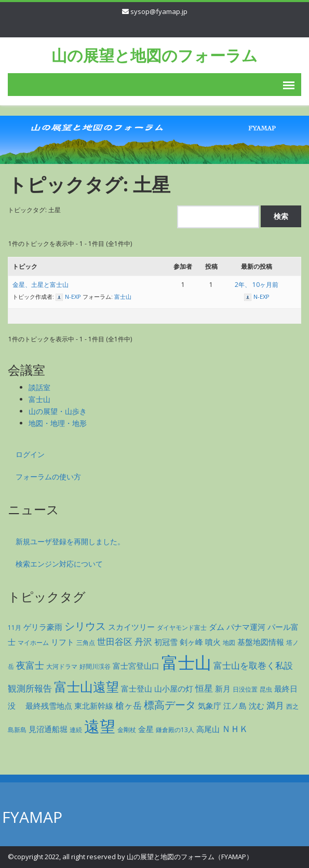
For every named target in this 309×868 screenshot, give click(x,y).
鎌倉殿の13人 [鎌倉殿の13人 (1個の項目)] (175, 730)
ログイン (30, 454)
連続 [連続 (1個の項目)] (76, 730)
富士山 (123, 297)
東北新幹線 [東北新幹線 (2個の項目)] (94, 706)
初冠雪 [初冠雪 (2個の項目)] (166, 642)
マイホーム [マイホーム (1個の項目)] (33, 643)
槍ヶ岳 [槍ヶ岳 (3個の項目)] (129, 705)
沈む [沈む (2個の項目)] (257, 706)
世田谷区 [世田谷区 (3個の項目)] (115, 642)
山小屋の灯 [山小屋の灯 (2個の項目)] (174, 688)
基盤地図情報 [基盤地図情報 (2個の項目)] (261, 642)
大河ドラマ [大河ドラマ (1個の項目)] (62, 666)
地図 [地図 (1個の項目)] (229, 643)
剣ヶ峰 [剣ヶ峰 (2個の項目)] (191, 642)
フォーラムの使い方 (48, 477)
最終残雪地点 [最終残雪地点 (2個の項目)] (49, 706)
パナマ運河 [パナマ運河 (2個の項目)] (246, 627)
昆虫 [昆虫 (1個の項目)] (266, 689)
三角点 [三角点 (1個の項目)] (86, 643)
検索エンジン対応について (59, 564)
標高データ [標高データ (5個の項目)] (170, 705)
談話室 (39, 387)
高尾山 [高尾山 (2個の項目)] (208, 729)
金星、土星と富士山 (41, 285)
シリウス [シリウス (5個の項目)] (85, 626)
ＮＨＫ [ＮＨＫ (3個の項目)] (235, 729)
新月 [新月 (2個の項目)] (223, 688)
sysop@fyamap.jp (159, 11)
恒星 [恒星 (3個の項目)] (204, 688)
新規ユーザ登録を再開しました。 (70, 541)
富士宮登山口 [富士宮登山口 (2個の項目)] (136, 666)
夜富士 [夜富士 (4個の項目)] (30, 665)
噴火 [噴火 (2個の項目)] (213, 642)
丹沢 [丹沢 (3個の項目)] (143, 642)
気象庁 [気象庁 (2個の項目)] (210, 706)
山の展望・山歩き (58, 411)
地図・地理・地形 (58, 423)
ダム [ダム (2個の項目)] (217, 627)
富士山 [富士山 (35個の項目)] (186, 662)
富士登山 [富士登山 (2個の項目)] (137, 688)
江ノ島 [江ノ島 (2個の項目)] (235, 706)
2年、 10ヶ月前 (257, 285)
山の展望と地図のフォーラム (154, 55)
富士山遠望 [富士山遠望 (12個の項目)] (86, 686)
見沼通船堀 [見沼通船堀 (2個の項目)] (48, 729)
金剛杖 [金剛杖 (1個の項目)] (127, 730)
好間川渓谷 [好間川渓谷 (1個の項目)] (95, 666)
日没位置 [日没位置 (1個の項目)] (245, 689)
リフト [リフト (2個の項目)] (63, 642)
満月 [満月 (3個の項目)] (275, 705)
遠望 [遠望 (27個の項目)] (100, 726)
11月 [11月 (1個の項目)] (15, 628)
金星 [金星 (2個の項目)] (146, 729)
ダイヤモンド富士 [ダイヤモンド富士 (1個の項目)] (182, 628)
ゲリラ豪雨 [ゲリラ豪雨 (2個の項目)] (43, 627)
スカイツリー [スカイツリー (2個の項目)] (131, 627)
